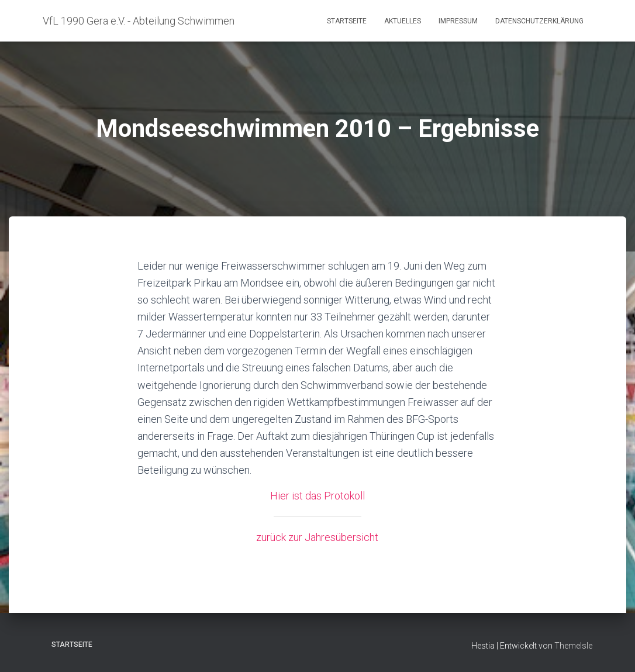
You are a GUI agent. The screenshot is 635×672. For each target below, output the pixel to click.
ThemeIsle (573, 646)
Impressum (458, 21)
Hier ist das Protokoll (317, 496)
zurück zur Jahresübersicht (317, 537)
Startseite (347, 21)
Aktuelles (403, 21)
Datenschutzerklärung (539, 21)
